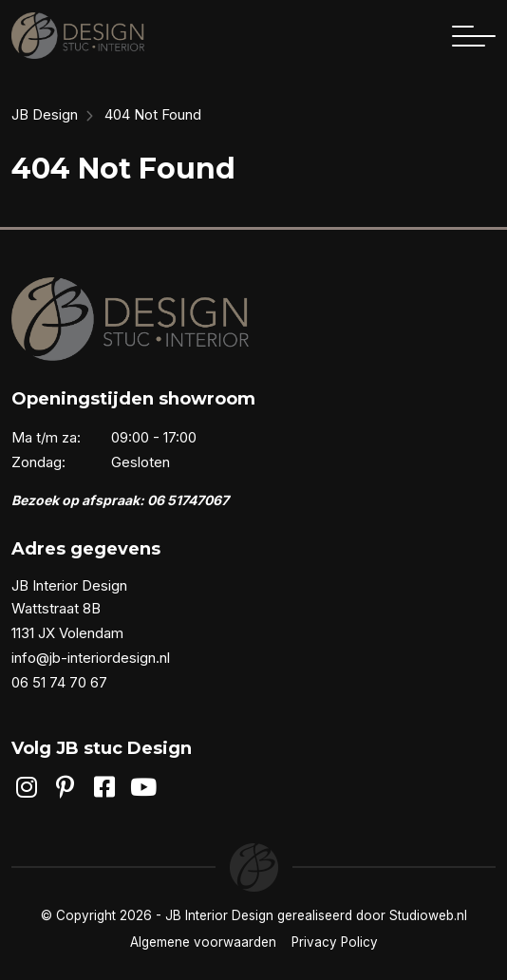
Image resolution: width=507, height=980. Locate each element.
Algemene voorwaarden (203, 942)
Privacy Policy (335, 942)
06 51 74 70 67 (59, 682)
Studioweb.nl (428, 915)
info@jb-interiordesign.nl (91, 658)
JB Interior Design (219, 915)
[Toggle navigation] (474, 36)
